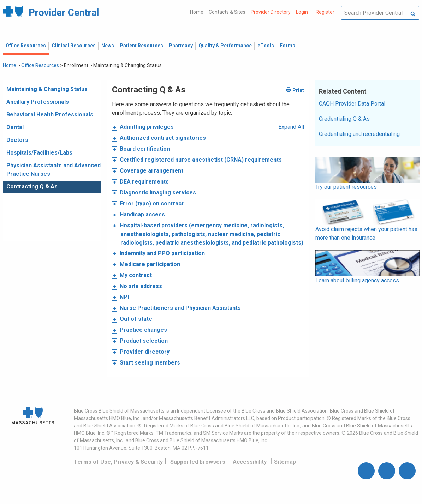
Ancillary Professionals (38, 102)
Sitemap (285, 462)
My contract (136, 275)
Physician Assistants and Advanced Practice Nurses (54, 170)
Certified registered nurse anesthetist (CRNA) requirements (201, 160)
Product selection (144, 341)
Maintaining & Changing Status (47, 89)
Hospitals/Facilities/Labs (39, 153)
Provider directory (145, 352)
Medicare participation (150, 264)
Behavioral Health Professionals (50, 115)
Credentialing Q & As (344, 119)
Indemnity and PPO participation (162, 253)
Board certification (145, 149)
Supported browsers (198, 462)
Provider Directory (271, 12)
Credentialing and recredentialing (359, 134)
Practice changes (143, 330)
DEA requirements (144, 182)
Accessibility (250, 462)
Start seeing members (150, 363)
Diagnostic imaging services (158, 193)
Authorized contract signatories (163, 138)
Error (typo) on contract (152, 203)
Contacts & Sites (227, 12)
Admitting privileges (147, 127)
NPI (124, 297)
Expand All (291, 127)
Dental (15, 127)
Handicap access (142, 214)
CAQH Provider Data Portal (352, 104)
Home (197, 12)
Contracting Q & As (32, 187)
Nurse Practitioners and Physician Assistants (180, 308)
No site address (141, 286)
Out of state (136, 319)
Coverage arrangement (151, 171)
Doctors (17, 140)
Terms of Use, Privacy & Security (118, 462)
